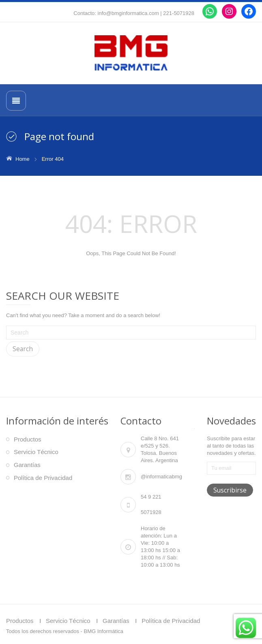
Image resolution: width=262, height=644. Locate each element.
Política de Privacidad (43, 478)
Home (23, 159)
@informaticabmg (161, 477)
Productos (28, 439)
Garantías (27, 465)
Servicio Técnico (36, 452)
